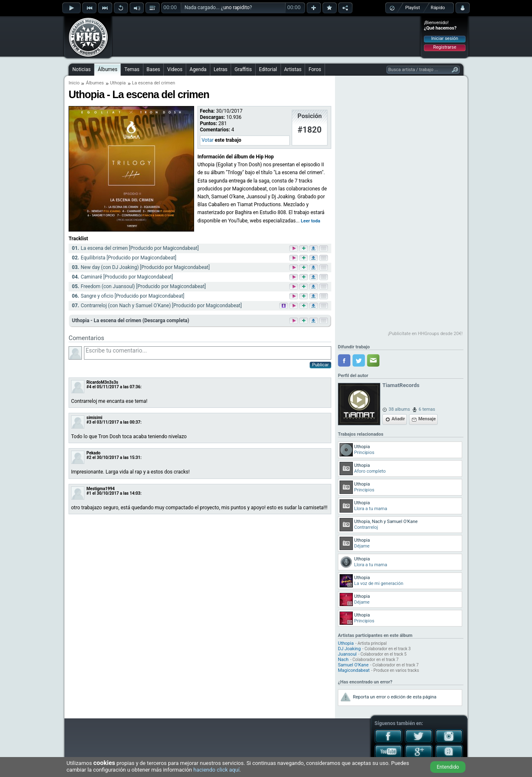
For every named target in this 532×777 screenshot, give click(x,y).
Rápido (438, 8)
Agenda (198, 69)
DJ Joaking (349, 649)
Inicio (74, 83)
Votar (208, 140)
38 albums (399, 409)
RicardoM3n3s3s (102, 382)
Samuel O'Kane (353, 665)
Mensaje (427, 419)
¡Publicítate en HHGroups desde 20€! (425, 334)
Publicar (320, 365)
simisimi (94, 418)
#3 (89, 422)
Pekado (94, 453)
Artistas (293, 69)
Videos (175, 69)
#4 (89, 387)
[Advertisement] (266, 36)
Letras (220, 69)
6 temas (427, 409)
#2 (89, 458)
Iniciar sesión (445, 38)
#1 (89, 493)
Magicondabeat (354, 670)
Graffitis (243, 69)
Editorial (268, 69)
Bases (154, 69)
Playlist (413, 8)
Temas (132, 69)
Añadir (398, 419)
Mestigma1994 (101, 489)
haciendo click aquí (216, 770)
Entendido (448, 767)
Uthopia (118, 83)
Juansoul (347, 654)
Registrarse (445, 47)
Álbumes (107, 69)
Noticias (81, 69)
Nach (343, 660)
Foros (315, 69)
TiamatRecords (401, 385)
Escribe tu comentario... (208, 353)
